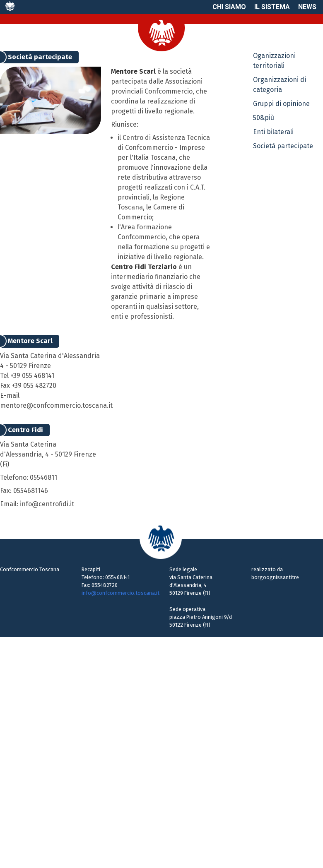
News (307, 7)
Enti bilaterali (273, 132)
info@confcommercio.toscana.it (121, 593)
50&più (264, 118)
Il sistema (272, 7)
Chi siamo (229, 7)
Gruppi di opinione (281, 104)
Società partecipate (283, 146)
